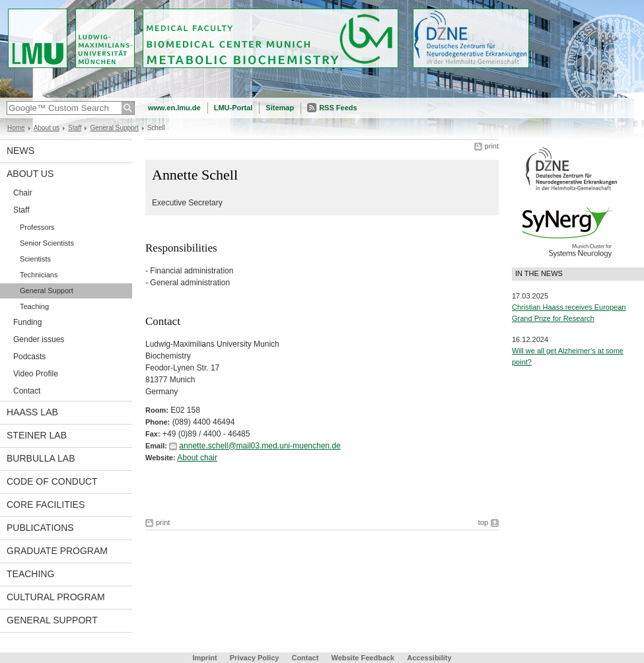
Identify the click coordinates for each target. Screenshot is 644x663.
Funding (27, 322)
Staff (75, 128)
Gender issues (39, 339)
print (492, 146)
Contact (27, 391)
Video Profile (36, 374)
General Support (114, 128)
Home (16, 128)
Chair (23, 193)
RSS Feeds (338, 108)
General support (52, 620)
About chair (197, 458)
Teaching (34, 306)
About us (47, 128)
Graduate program (57, 551)
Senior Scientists (47, 243)
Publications (40, 528)
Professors (37, 227)
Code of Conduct (52, 481)
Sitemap (280, 108)
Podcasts (29, 357)
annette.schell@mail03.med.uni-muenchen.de (260, 446)
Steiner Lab (37, 435)
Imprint (204, 658)
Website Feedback (363, 658)
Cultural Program (56, 597)
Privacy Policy (255, 658)
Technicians (39, 275)
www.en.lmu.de (174, 108)
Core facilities (46, 505)
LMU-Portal (233, 108)
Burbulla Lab (41, 458)
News (20, 151)
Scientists (35, 259)
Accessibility (429, 658)
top (483, 522)
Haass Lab (32, 412)
